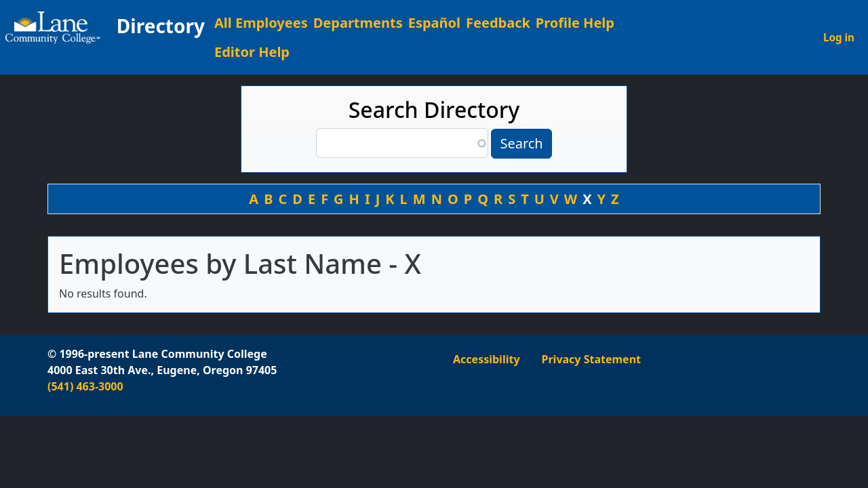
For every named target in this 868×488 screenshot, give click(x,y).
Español (434, 23)
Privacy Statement (591, 359)
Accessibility (487, 359)
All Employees (261, 23)
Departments (358, 23)
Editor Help (252, 52)
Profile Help (575, 23)
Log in (839, 37)
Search (521, 143)
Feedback (498, 23)
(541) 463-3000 (85, 386)
